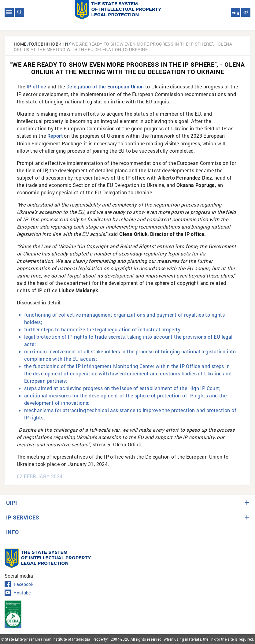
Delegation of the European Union (105, 87)
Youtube (18, 593)
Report (55, 136)
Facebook (19, 584)
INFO (13, 532)
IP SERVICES (23, 517)
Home (20, 44)
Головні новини (48, 44)
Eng (235, 13)
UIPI (12, 503)
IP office (37, 87)
